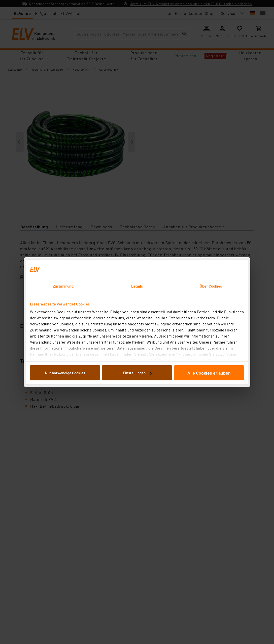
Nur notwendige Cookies (65, 373)
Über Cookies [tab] (211, 286)
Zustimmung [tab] (63, 286)
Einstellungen (137, 373)
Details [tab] (137, 286)
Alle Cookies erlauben (209, 373)
